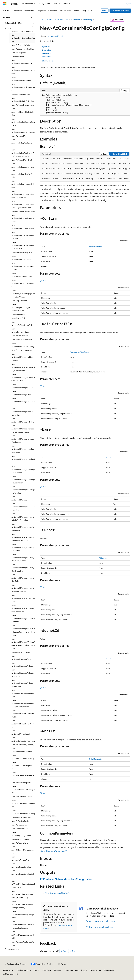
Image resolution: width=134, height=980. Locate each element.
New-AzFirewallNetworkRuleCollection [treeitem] (23, 112)
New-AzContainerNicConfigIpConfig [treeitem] (23, 38)
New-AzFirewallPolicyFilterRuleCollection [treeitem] (23, 174)
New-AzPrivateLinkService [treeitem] (22, 796)
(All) (43, 280)
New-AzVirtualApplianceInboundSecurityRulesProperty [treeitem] (23, 894)
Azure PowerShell (61, 19)
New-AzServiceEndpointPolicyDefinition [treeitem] (23, 874)
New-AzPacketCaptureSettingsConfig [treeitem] (23, 776)
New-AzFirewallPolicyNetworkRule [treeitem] (23, 227)
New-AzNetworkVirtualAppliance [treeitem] (22, 732)
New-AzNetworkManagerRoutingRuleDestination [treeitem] (23, 480)
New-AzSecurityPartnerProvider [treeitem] (22, 858)
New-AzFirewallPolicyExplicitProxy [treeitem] (23, 165)
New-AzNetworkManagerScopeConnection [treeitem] (23, 507)
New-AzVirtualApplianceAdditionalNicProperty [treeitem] (23, 884)
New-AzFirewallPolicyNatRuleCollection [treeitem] (23, 218)
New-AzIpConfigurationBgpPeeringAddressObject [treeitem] (23, 307)
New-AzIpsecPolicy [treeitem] (19, 318)
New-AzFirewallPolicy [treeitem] (20, 136)
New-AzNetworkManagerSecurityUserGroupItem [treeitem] (23, 568)
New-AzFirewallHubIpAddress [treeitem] (21, 79)
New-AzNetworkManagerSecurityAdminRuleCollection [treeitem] (23, 537)
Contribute (47, 970)
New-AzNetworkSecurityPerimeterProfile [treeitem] (23, 714)
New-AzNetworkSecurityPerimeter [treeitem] (23, 664)
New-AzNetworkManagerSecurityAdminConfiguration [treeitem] (23, 517)
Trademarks (108, 970)
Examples (47, 53)
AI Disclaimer (8, 970)
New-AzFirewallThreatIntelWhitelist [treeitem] (23, 283)
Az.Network (76, 19)
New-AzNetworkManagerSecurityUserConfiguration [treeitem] (23, 557)
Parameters (48, 57)
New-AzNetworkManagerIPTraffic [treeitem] (23, 420)
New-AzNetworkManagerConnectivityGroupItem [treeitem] (23, 377)
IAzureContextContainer (79, 352)
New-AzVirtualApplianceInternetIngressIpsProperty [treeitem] (23, 904)
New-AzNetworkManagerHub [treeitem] (21, 393)
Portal (105, 11)
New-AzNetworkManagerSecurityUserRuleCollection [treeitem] (23, 588)
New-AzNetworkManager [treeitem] (22, 350)
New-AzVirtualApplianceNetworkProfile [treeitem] (23, 935)
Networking (88, 19)
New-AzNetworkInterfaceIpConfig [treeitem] (23, 345)
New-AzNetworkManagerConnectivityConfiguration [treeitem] (23, 367)
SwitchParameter (96, 246)
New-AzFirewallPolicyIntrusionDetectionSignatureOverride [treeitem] (23, 204)
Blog (36, 970)
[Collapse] (32, 18)
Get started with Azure (120, 11)
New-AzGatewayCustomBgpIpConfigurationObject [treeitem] (23, 294)
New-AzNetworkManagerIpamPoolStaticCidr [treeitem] (23, 412)
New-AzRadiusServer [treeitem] (20, 828)
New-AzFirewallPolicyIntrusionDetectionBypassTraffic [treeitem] (23, 194)
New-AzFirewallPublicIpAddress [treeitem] (22, 275)
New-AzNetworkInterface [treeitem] (22, 339)
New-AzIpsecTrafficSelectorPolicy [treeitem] (23, 323)
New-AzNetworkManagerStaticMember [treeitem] (23, 598)
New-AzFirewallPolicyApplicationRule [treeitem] (23, 143)
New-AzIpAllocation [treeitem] (19, 300)
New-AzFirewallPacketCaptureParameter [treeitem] (23, 122)
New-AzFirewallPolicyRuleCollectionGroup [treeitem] (23, 235)
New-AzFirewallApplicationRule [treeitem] (22, 62)
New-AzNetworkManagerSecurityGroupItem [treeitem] (23, 547)
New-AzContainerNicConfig (58, 893)
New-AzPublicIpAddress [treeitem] (21, 817)
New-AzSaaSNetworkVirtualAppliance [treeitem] (23, 850)
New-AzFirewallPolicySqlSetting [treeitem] (22, 258)
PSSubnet (103, 558)
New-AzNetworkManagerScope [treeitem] (22, 498)
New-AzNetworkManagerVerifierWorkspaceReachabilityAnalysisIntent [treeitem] (23, 630)
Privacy (57, 970)
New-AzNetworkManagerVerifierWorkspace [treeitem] (23, 618)
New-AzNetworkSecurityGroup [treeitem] (22, 657)
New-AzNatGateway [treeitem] (20, 336)
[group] (85, 169)
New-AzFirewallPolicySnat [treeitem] (22, 252)
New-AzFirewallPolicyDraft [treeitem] (22, 160)
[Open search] (122, 4)
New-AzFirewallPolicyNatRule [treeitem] (23, 211)
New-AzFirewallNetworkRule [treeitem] (23, 105)
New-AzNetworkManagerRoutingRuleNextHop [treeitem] (23, 490)
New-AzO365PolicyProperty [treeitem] (23, 745)
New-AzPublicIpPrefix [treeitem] (20, 821)
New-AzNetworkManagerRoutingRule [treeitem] (23, 459)
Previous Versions (24, 970)
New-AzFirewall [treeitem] (18, 56)
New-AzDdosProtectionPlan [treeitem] (23, 49)
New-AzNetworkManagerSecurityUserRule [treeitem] (23, 578)
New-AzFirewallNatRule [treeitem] (21, 94)
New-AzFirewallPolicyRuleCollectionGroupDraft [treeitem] (23, 245)
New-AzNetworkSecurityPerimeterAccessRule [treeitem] (23, 673)
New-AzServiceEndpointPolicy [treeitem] (21, 865)
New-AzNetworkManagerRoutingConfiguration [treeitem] (23, 439)
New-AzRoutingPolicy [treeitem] (20, 843)
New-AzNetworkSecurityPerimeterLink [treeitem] (23, 693)
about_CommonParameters (52, 851)
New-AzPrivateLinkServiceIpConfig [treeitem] (23, 812)
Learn (42, 19)
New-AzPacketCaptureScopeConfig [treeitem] (23, 765)
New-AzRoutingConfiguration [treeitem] (21, 834)
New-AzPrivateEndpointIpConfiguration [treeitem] (23, 789)
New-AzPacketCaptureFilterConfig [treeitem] (23, 757)
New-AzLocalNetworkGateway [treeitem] (21, 330)
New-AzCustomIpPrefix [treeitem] (21, 45)
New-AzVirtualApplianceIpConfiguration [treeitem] (23, 914)
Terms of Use (96, 970)
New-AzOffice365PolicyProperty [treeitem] (22, 750)
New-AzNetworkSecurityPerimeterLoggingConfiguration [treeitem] (23, 703)
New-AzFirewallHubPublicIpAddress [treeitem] (23, 87)
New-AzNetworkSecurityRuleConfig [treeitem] (23, 724)
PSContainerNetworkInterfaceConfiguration (66, 879)
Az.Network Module (56, 36)
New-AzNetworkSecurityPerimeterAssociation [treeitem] (23, 683)
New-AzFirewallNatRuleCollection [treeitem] (23, 100)
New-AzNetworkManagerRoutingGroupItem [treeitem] (23, 449)
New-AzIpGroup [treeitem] (18, 314)
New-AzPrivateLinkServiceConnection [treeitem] (23, 803)
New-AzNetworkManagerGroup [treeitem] (22, 386)
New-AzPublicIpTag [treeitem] (19, 825)
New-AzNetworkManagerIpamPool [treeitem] (23, 401)
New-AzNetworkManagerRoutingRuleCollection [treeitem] (23, 469)
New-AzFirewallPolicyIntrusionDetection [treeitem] (23, 184)
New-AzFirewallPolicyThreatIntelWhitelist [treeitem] (23, 266)
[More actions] (128, 20)
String (108, 457)
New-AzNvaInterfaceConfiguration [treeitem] (23, 739)
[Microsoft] (5, 4)
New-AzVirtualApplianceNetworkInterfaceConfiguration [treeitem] (23, 925)
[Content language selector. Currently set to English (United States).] (15, 964)
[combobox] (19, 23)
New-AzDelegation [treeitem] (19, 52)
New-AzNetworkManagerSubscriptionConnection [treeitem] (23, 608)
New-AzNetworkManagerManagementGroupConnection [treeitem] (23, 429)
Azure (50, 19)
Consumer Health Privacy (75, 970)
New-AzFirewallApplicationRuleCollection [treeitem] (23, 70)
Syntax (46, 47)
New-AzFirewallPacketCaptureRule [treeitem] (23, 131)
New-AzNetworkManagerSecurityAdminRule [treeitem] (23, 527)
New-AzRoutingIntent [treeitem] (20, 839)
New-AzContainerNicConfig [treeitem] (23, 31)
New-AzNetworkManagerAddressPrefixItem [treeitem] (23, 357)
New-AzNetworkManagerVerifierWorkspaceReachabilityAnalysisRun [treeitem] (23, 644)
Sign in (128, 3)
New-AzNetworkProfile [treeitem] (21, 652)
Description (47, 50)
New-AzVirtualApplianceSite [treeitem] (23, 942)
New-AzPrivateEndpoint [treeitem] (21, 783)
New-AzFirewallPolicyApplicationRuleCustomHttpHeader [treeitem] (23, 153)
